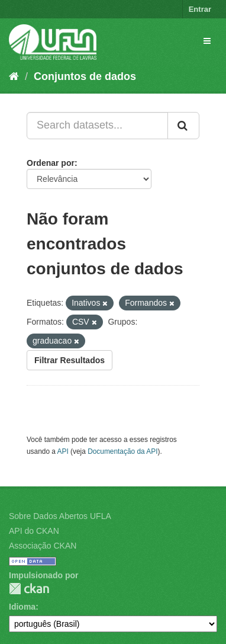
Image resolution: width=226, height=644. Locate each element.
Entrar (200, 9)
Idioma (22, 607)
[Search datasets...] (97, 126)
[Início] (14, 76)
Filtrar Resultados (70, 360)
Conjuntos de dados (85, 76)
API (63, 451)
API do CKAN (34, 531)
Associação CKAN (43, 546)
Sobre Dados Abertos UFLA (60, 516)
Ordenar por (51, 163)
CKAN (29, 589)
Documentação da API (122, 451)
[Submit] (183, 126)
